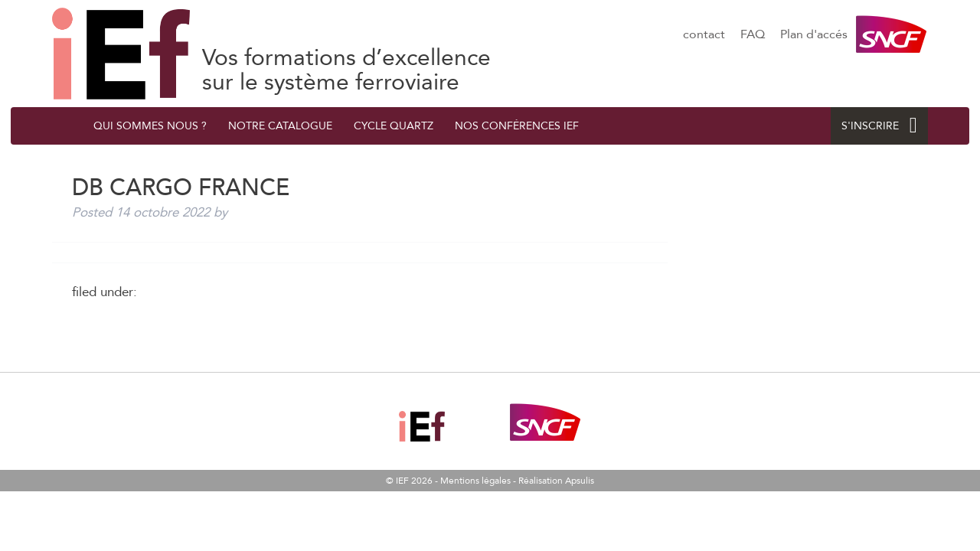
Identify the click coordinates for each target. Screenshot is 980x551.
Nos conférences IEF (517, 126)
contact (704, 34)
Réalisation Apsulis (556, 481)
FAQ (753, 34)
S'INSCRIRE (879, 126)
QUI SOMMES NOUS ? (150, 126)
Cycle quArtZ (394, 126)
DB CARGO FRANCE (121, 54)
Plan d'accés (814, 34)
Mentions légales (475, 481)
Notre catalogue (280, 126)
